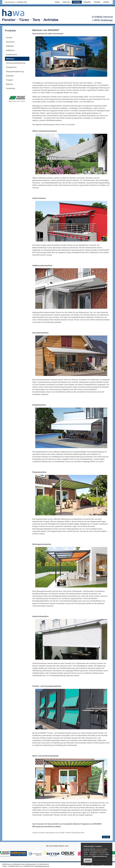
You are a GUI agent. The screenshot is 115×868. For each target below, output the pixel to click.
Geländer (10, 76)
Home (57, 2)
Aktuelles (87, 2)
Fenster (9, 38)
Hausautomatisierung (15, 71)
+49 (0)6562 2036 (22, 2)
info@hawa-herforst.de (42, 866)
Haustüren (10, 42)
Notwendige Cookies (93, 846)
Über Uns (66, 2)
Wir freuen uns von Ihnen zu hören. (47, 826)
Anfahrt (106, 2)
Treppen (9, 80)
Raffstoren (10, 50)
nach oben (106, 837)
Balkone (9, 84)
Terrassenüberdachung (16, 63)
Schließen (88, 860)
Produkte (77, 2)
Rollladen (10, 46)
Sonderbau (11, 88)
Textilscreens (11, 55)
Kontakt (97, 2)
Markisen (10, 59)
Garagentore (11, 67)
